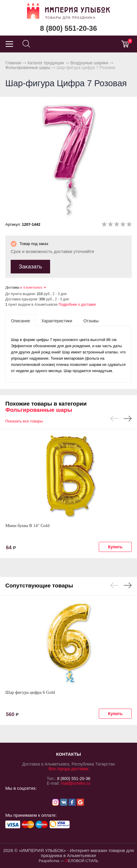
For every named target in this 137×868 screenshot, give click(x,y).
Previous (114, 419)
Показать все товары (24, 421)
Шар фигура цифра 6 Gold (30, 692)
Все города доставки (68, 769)
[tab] (20, 321)
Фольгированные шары (28, 68)
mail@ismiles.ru (75, 783)
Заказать (30, 266)
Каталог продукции (46, 63)
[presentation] (20, 321)
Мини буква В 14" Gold (27, 526)
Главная (13, 63)
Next (128, 419)
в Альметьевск (31, 287)
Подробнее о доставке (77, 305)
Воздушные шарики (89, 63)
